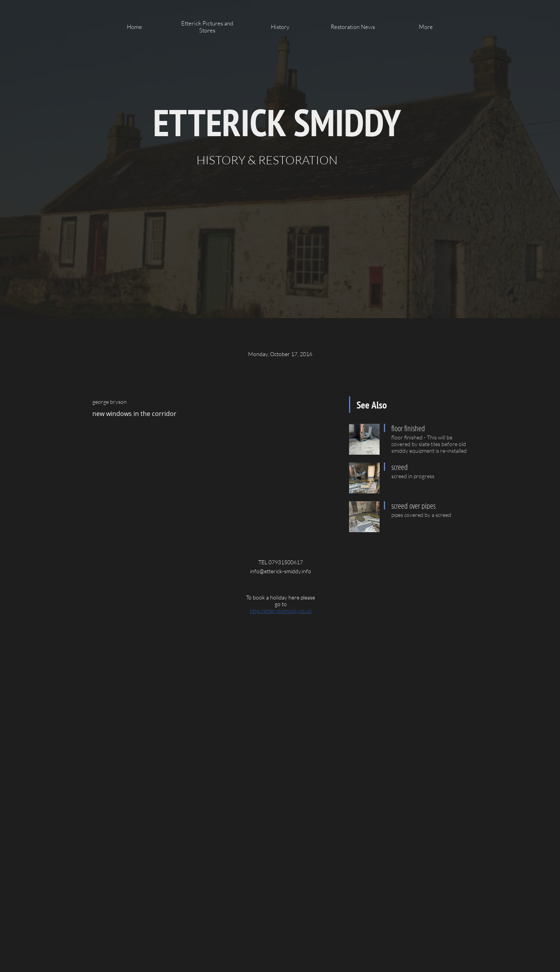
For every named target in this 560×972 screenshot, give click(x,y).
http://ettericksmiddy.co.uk (281, 611)
